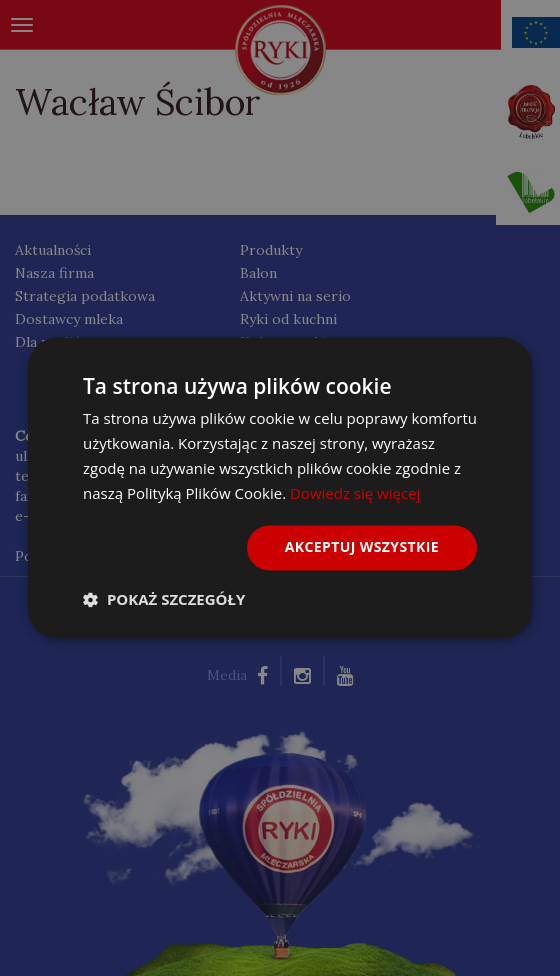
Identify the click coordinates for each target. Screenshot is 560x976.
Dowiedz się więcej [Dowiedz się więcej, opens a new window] (355, 493)
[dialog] (280, 488)
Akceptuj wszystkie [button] (362, 547)
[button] (164, 600)
